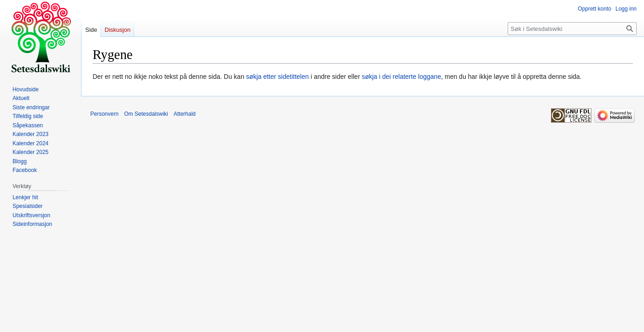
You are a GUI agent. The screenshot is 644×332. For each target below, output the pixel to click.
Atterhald (185, 114)
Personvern (104, 114)
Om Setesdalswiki (146, 114)
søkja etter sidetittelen (277, 77)
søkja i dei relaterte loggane (401, 77)
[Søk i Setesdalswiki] (572, 29)
